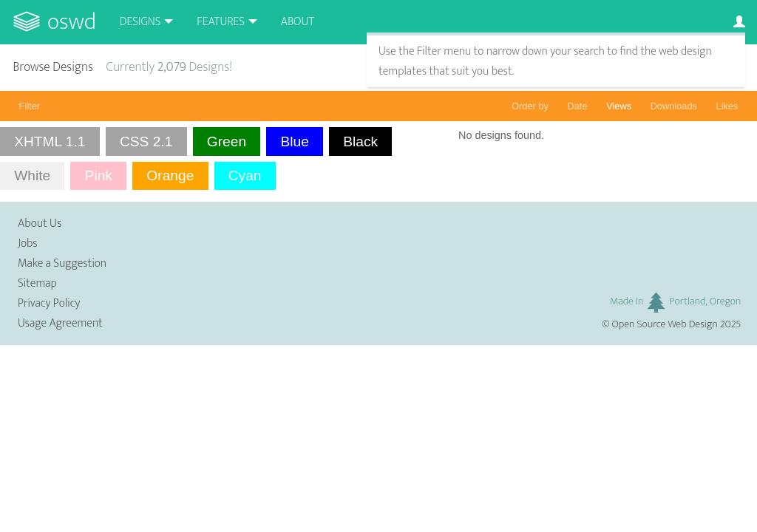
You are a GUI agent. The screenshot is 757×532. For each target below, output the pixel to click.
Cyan (245, 175)
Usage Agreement (60, 323)
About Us (40, 224)
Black (360, 141)
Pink (99, 175)
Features (221, 22)
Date (578, 106)
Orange (170, 175)
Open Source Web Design (665, 324)
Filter (30, 106)
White (32, 175)
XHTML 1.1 (50, 141)
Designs (140, 22)
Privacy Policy (49, 303)
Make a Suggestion (62, 263)
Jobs (28, 243)
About (298, 22)
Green (227, 141)
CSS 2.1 (146, 141)
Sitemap (37, 283)
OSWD (72, 22)
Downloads (674, 106)
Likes (727, 106)
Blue (294, 141)
